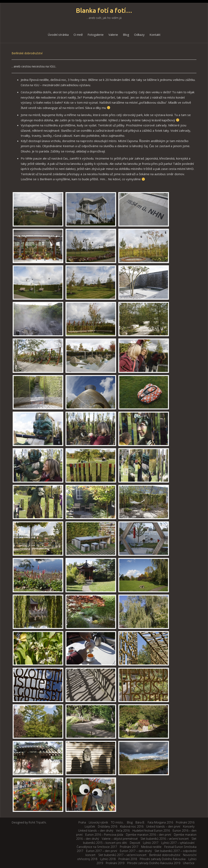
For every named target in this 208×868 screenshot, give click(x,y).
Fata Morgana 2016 (160, 822)
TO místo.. (118, 822)
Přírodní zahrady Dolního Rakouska (163, 859)
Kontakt (155, 35)
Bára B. (140, 822)
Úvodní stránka (58, 35)
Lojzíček (90, 826)
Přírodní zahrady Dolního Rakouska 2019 (154, 863)
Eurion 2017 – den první (102, 851)
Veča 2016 (123, 831)
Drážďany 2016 (108, 826)
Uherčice (189, 863)
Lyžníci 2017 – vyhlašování (178, 843)
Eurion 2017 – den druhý (136, 851)
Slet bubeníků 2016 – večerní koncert (165, 839)
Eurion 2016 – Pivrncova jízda (104, 835)
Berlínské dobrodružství (165, 855)
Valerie (113, 35)
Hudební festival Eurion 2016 (151, 831)
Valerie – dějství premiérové (120, 839)
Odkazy (139, 35)
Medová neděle (151, 847)
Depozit (135, 843)
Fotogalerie (96, 35)
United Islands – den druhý (96, 831)
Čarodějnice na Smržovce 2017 (97, 847)
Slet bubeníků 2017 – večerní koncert (122, 855)
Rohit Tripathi (37, 822)
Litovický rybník (98, 822)
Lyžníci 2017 (151, 843)
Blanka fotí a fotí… (104, 10)
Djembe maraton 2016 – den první (148, 835)
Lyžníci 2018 (108, 859)
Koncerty (189, 826)
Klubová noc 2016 (132, 826)
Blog (126, 35)
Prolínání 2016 (185, 822)
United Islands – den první (163, 826)
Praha (82, 822)
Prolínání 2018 (128, 859)
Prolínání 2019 (115, 863)
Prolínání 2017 (129, 847)
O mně (78, 35)
